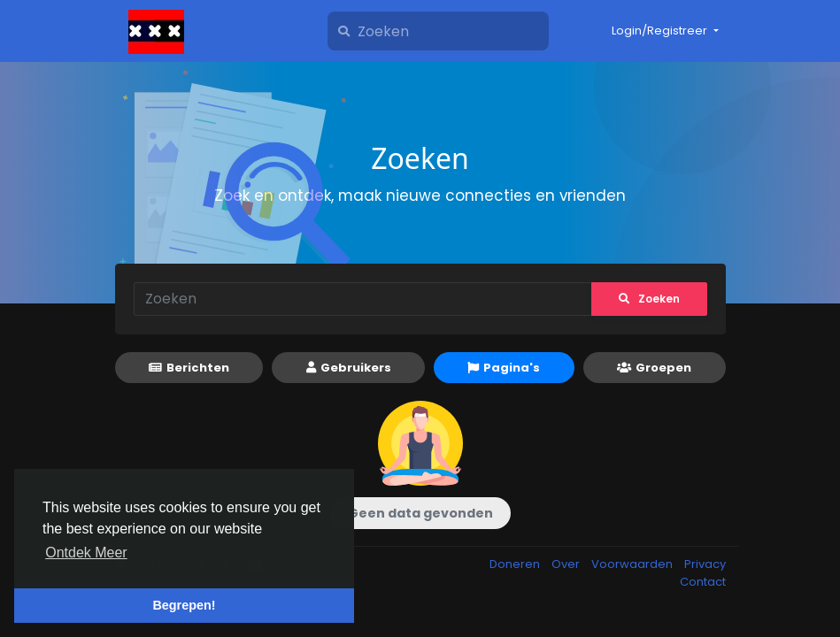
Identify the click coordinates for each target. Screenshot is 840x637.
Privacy (705, 564)
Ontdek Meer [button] (86, 553)
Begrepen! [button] (184, 605)
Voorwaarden (633, 564)
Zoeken (649, 299)
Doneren (516, 564)
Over (567, 564)
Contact (703, 582)
